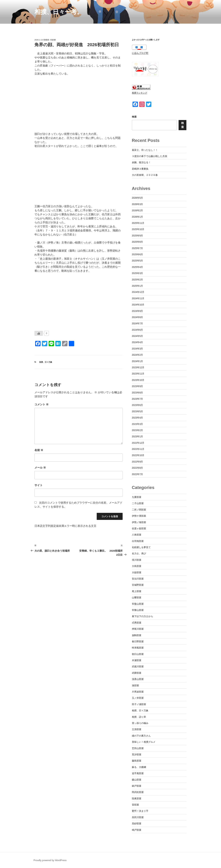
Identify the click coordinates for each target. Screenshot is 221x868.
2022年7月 (137, 474)
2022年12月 (138, 443)
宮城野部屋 (138, 585)
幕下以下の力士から (142, 616)
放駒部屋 (137, 635)
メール (40, 468)
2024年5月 (137, 336)
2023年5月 (137, 411)
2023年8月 (137, 393)
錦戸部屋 (137, 786)
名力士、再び (139, 553)
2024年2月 (137, 355)
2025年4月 (137, 267)
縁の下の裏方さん (141, 736)
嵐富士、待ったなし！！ (145, 150)
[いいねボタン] (39, 333)
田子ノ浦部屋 (139, 704)
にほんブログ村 (140, 53)
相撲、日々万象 (46, 362)
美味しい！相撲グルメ (144, 742)
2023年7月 (137, 399)
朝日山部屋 (138, 654)
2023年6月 (137, 405)
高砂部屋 (137, 824)
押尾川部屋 (138, 629)
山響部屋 (137, 597)
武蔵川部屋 (138, 666)
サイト (39, 485)
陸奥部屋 (137, 798)
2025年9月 (137, 236)
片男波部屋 (138, 692)
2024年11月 (138, 298)
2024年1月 (137, 361)
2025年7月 (137, 248)
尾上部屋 (137, 591)
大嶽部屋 (137, 572)
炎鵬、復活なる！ (141, 162)
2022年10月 (138, 455)
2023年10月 (138, 380)
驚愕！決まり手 (140, 811)
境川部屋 (137, 560)
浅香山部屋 (138, 679)
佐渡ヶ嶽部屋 (139, 528)
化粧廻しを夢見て (141, 547)
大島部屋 (137, 566)
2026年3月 (137, 204)
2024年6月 (137, 330)
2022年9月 (137, 462)
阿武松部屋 (138, 792)
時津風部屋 (138, 648)
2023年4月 (137, 418)
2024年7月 (137, 323)
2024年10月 (138, 305)
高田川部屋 (138, 817)
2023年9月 (137, 386)
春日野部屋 (138, 641)
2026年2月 (137, 210)
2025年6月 (137, 254)
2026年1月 (137, 217)
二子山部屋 (138, 503)
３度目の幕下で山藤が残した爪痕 (150, 156)
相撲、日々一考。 (59, 12)
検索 (134, 117)
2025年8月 (137, 242)
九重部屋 (137, 497)
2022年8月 (137, 468)
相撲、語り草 (139, 717)
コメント (42, 404)
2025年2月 (137, 280)
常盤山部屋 (138, 604)
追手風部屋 (138, 773)
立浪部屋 (137, 729)
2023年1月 (137, 436)
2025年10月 (138, 229)
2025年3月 (137, 273)
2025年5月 (137, 261)
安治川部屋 (138, 579)
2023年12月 (138, 367)
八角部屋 (137, 535)
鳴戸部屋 (137, 830)
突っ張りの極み (140, 723)
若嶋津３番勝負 (140, 169)
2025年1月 (137, 286)
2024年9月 (137, 311)
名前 (39, 450)
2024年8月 (137, 317)
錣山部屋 (137, 780)
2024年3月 (137, 349)
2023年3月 (137, 424)
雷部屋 (135, 805)
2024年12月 (138, 292)
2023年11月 (138, 374)
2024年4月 (137, 342)
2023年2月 (137, 430)
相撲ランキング (140, 93)
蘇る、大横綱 (139, 767)
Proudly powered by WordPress (50, 860)
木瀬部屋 (137, 660)
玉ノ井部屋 (138, 698)
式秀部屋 (137, 623)
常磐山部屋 (138, 610)
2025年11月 (138, 223)
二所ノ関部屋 (139, 510)
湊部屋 (135, 685)
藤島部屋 (137, 761)
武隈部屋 (137, 673)
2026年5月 (137, 198)
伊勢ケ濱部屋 (139, 516)
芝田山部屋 (138, 748)
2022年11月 (138, 449)
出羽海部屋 (138, 541)
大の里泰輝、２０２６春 (145, 175)
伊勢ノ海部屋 (139, 522)
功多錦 (53, 40)
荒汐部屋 (137, 754)
